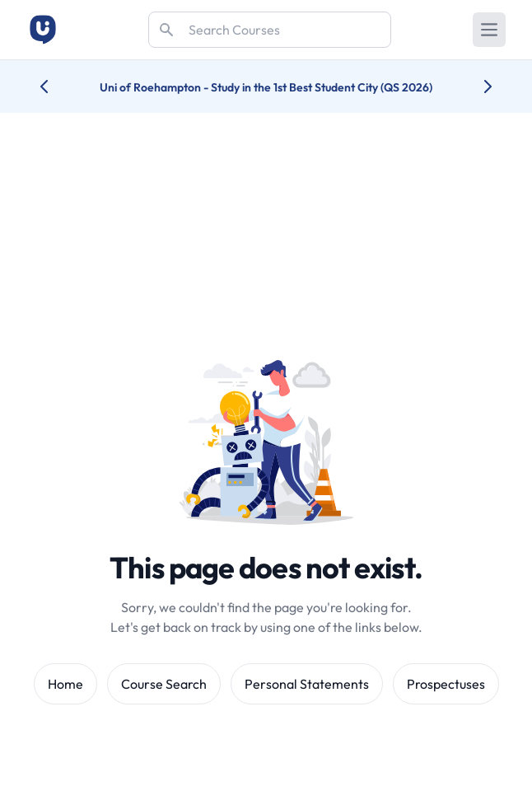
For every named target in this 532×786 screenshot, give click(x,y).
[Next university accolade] (475, 87)
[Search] (270, 30)
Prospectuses (446, 684)
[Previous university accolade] (57, 87)
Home (65, 684)
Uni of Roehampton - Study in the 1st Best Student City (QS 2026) (266, 87)
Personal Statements (307, 684)
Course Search (164, 684)
